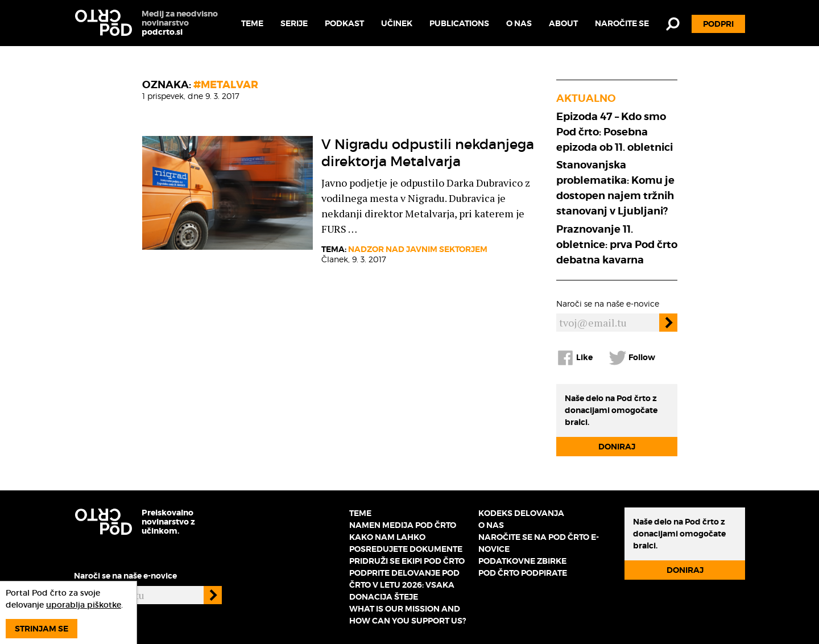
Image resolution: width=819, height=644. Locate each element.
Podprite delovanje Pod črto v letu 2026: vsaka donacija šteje (404, 585)
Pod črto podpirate (523, 573)
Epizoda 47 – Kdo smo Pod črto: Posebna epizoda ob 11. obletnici (615, 132)
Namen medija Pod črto (403, 525)
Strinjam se (42, 629)
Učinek (397, 23)
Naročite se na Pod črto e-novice (539, 543)
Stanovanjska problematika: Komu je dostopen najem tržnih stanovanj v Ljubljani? (615, 188)
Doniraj (617, 447)
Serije (294, 23)
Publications (459, 23)
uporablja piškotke (84, 605)
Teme (252, 23)
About (563, 23)
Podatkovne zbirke (522, 561)
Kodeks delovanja (521, 513)
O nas (519, 23)
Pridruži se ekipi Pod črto (407, 561)
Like (574, 358)
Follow (632, 358)
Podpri (718, 24)
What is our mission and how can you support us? (408, 615)
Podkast (344, 23)
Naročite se (622, 23)
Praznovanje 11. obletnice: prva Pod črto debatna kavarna (617, 244)
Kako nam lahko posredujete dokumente (406, 543)
